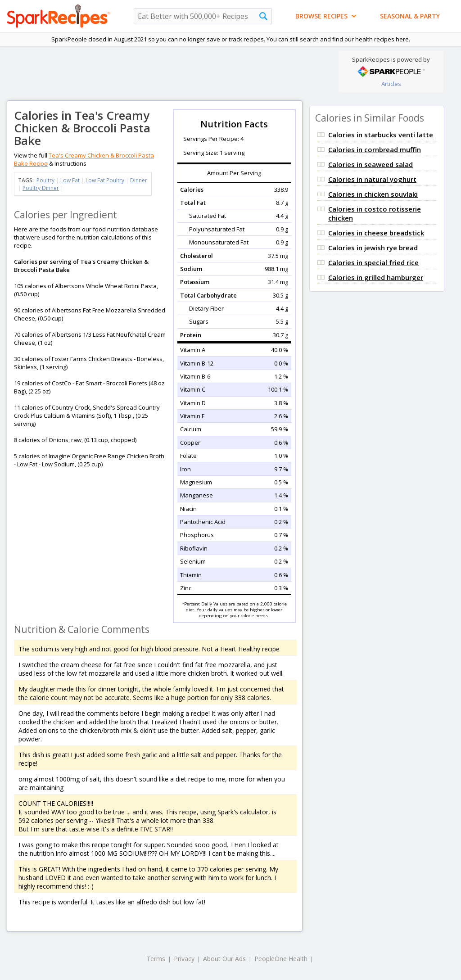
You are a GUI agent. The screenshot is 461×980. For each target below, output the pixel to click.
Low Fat (70, 180)
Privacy (184, 959)
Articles (391, 84)
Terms (156, 959)
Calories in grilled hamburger (376, 277)
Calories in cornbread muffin (375, 149)
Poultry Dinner (41, 188)
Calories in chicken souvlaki (373, 194)
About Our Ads (224, 959)
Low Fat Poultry (105, 180)
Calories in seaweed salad (371, 164)
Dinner (139, 180)
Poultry (45, 180)
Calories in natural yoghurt (372, 179)
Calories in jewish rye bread (373, 248)
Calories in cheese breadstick (376, 233)
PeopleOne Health (281, 959)
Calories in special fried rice (373, 262)
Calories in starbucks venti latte (381, 135)
